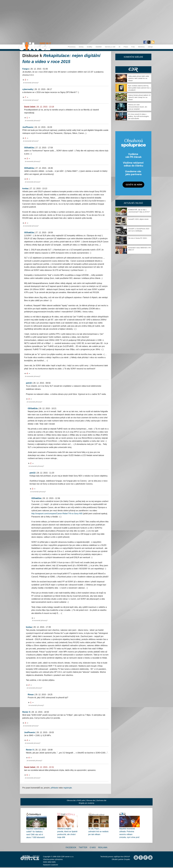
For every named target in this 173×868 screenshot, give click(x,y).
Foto (133, 47)
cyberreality (28, 89)
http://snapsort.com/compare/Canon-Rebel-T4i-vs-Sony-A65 (57, 514)
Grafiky (90, 47)
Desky (81, 47)
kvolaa (25, 188)
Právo (126, 47)
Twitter (83, 847)
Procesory (72, 47)
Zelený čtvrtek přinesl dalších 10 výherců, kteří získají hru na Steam (139, 97)
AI (119, 47)
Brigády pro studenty (86, 803)
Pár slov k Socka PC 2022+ (138, 238)
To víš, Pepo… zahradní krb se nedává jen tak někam (98, 832)
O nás (93, 847)
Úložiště (99, 47)
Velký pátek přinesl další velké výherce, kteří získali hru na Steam (139, 78)
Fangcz (26, 69)
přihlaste (54, 788)
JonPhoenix (28, 127)
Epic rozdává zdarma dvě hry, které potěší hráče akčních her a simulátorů (139, 88)
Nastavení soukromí (51, 865)
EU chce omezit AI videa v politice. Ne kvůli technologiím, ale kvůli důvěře (139, 116)
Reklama (103, 847)
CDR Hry (133, 70)
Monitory (141, 47)
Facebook (71, 847)
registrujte (68, 788)
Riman (31, 695)
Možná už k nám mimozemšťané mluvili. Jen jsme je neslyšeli (138, 107)
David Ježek (30, 107)
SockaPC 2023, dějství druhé (138, 219)
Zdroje (150, 47)
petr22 (29, 383)
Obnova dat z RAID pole (76, 800)
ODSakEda (29, 148)
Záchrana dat (101, 800)
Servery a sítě (110, 47)
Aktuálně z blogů (133, 203)
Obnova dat (91, 800)
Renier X (26, 712)
